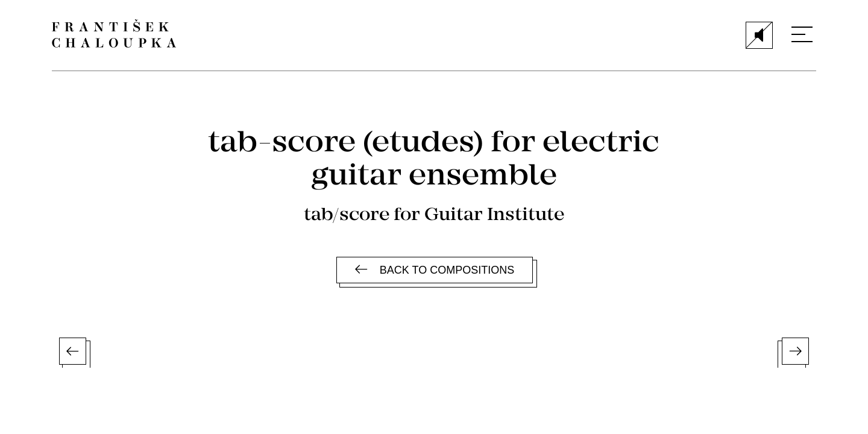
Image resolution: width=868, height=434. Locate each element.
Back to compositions (435, 270)
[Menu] (802, 34)
